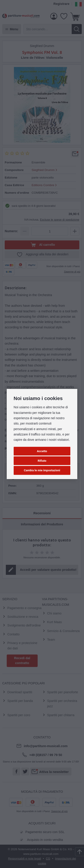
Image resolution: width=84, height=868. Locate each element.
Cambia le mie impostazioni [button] (42, 470)
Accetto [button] (42, 451)
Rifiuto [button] (42, 461)
